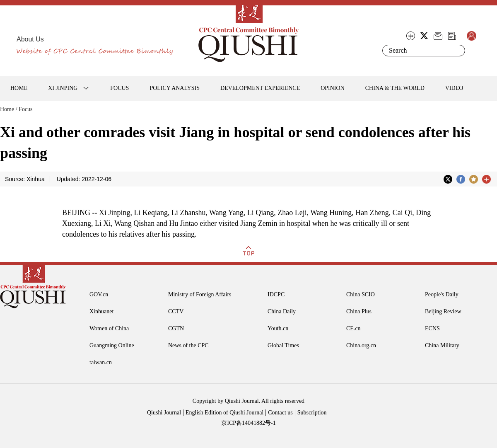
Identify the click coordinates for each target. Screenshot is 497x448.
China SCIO (361, 294)
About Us (30, 39)
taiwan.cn (101, 362)
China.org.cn (361, 345)
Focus (25, 109)
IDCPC (276, 294)
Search (457, 51)
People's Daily (442, 294)
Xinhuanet (101, 311)
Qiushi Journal (164, 413)
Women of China (109, 328)
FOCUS (119, 88)
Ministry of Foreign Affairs (200, 294)
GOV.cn (99, 294)
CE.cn (353, 328)
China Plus (359, 311)
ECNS (432, 328)
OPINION (333, 88)
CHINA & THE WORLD (395, 88)
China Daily (282, 311)
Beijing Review (443, 311)
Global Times (283, 345)
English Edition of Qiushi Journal (224, 413)
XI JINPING (63, 88)
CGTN (176, 328)
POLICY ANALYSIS (175, 88)
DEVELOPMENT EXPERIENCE (260, 88)
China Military (442, 345)
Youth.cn (278, 328)
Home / (9, 109)
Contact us (280, 413)
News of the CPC (188, 345)
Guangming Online (112, 345)
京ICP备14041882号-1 (248, 423)
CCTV (176, 311)
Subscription (312, 413)
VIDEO (454, 88)
